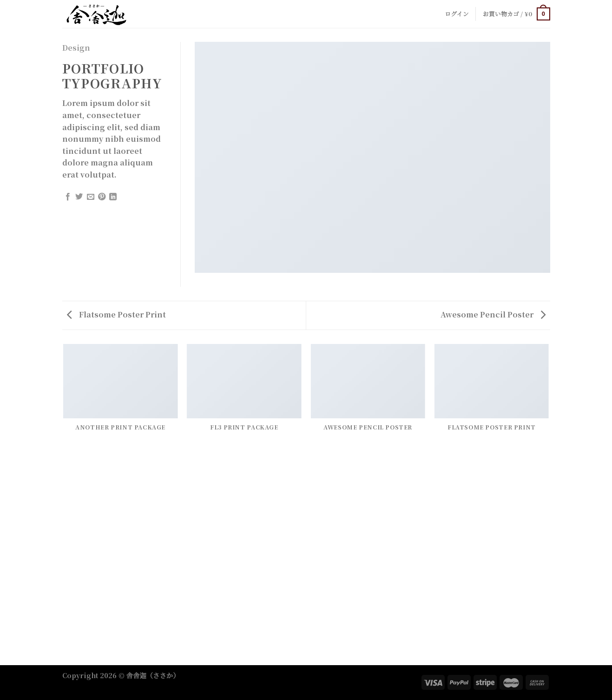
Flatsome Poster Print (116, 314)
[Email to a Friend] (91, 197)
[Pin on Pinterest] (102, 197)
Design (76, 48)
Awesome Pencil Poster (493, 314)
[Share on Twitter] (79, 197)
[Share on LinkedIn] (113, 197)
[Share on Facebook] (68, 197)
